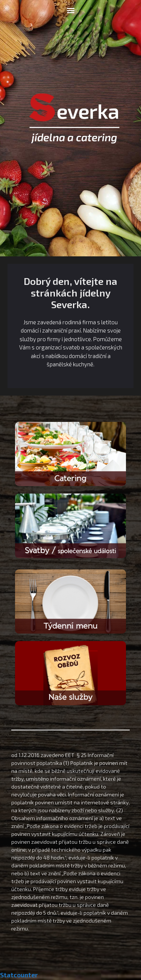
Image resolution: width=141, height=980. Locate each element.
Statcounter (19, 975)
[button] (70, 10)
